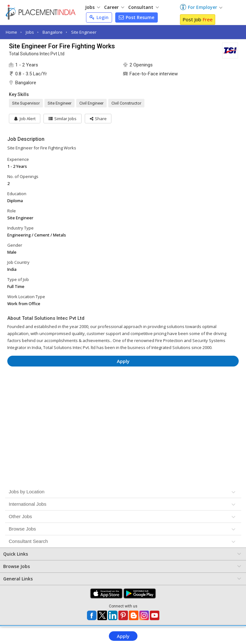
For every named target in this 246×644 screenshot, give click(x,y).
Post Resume (136, 17)
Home (11, 32)
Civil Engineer (91, 103)
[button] (99, 119)
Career (114, 7)
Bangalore (53, 32)
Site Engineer (84, 32)
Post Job (198, 19)
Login (99, 17)
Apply (123, 636)
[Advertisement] (123, 390)
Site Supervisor (26, 103)
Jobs (93, 7)
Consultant (143, 7)
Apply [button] (123, 361)
